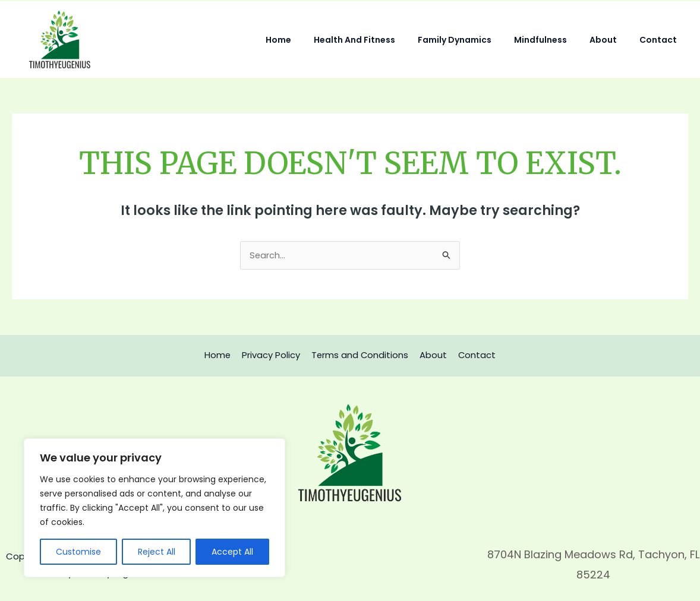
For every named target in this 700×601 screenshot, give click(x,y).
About (612, 40)
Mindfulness (555, 40)
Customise (78, 552)
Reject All (157, 552)
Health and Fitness (381, 40)
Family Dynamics (475, 40)
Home (311, 40)
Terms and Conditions (360, 355)
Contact (661, 40)
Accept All (232, 552)
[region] (154, 508)
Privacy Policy (273, 355)
